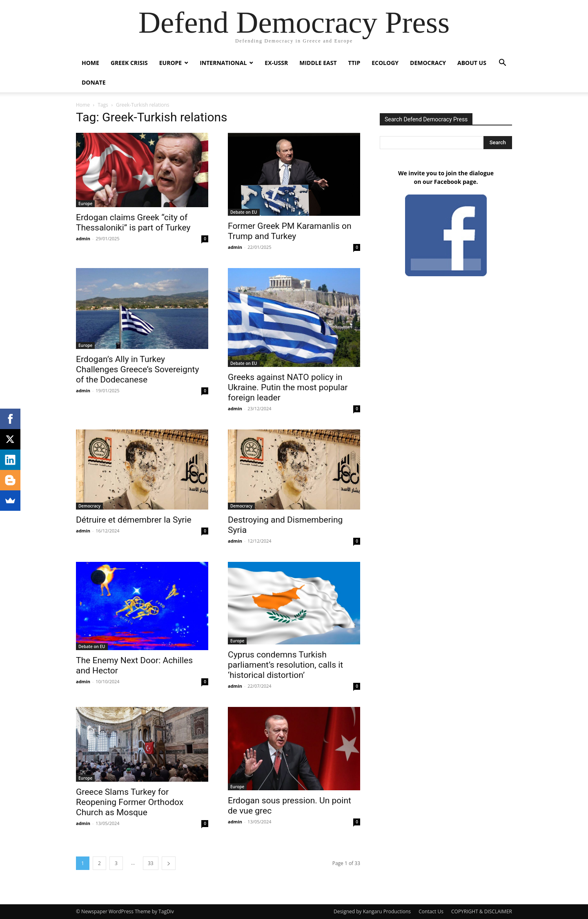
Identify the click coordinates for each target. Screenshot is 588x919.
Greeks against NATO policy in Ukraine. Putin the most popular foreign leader (288, 387)
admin (83, 238)
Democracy (428, 63)
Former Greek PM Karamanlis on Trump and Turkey (290, 231)
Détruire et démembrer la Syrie (134, 520)
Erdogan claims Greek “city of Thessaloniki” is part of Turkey (133, 222)
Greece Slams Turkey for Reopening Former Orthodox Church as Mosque (130, 802)
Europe (170, 63)
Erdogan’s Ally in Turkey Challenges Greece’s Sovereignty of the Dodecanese (137, 369)
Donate (94, 82)
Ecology (385, 63)
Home (90, 63)
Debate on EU (244, 212)
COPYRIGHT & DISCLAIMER (482, 911)
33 (151, 863)
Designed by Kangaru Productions (372, 911)
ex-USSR (276, 63)
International (223, 63)
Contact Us (431, 911)
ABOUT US (472, 63)
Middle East (318, 63)
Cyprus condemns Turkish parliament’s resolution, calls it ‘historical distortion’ (285, 665)
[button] (502, 64)
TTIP (354, 63)
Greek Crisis (129, 63)
